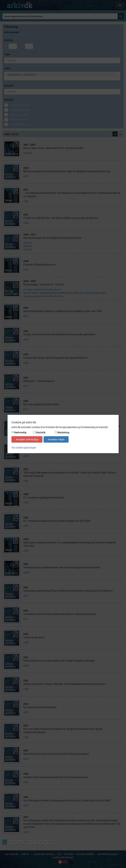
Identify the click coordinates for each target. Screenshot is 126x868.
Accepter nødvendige (27, 439)
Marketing (63, 432)
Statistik (41, 432)
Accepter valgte (56, 439)
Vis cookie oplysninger (24, 447)
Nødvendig (20, 432)
